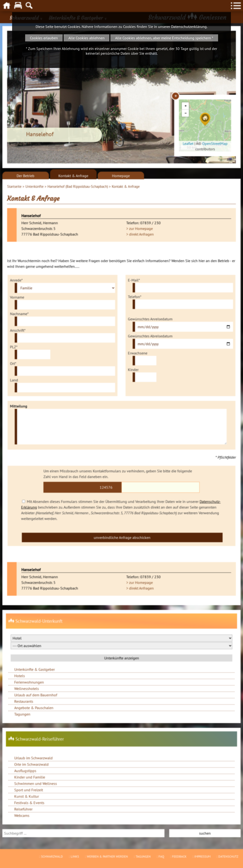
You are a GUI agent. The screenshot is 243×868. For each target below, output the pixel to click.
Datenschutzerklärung (189, 27)
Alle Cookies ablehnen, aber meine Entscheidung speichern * (164, 38)
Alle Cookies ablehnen (86, 38)
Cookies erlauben (44, 38)
